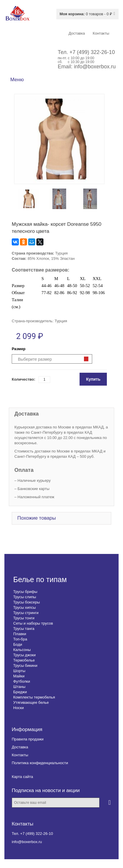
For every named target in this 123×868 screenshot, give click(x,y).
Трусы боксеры (27, 602)
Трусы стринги (26, 613)
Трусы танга (24, 629)
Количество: (23, 379)
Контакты (20, 755)
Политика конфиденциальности (40, 763)
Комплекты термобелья (34, 697)
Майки (19, 676)
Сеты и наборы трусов (33, 623)
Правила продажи (28, 739)
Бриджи (20, 692)
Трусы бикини (25, 666)
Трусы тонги (24, 618)
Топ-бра (20, 639)
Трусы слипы (25, 597)
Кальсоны (22, 650)
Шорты (19, 671)
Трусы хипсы (25, 607)
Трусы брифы (25, 592)
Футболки (22, 681)
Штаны (19, 687)
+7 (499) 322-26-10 (92, 52)
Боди (18, 644)
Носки (18, 708)
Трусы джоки (25, 655)
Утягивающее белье (31, 702)
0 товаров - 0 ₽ (86, 14)
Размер (19, 349)
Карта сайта (22, 777)
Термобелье (24, 660)
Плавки (20, 634)
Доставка (20, 747)
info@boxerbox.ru (95, 67)
